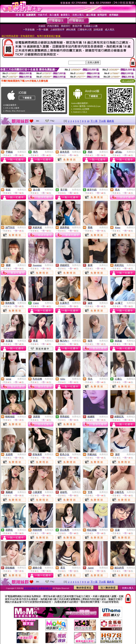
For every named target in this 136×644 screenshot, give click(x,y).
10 (88, 121)
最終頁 (110, 121)
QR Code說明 (128, 81)
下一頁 (94, 121)
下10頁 (102, 121)
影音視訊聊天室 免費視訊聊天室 (38, 588)
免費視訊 (22, 152)
